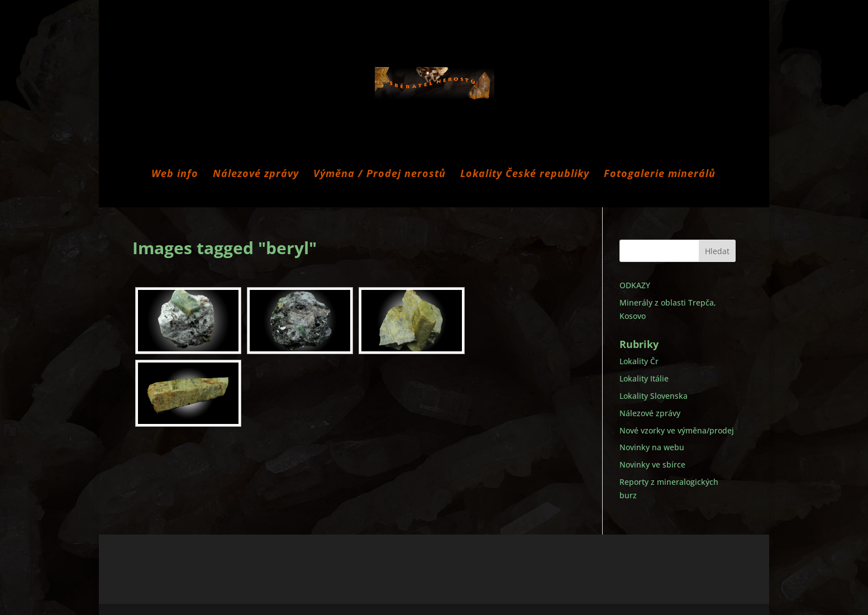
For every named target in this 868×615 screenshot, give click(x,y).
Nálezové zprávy (256, 175)
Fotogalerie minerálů (660, 175)
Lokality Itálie (644, 378)
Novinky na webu (652, 447)
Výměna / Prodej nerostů (380, 175)
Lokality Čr (639, 361)
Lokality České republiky (525, 175)
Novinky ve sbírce (652, 464)
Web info (175, 175)
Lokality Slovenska (654, 396)
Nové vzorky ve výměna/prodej (677, 430)
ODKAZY (635, 285)
